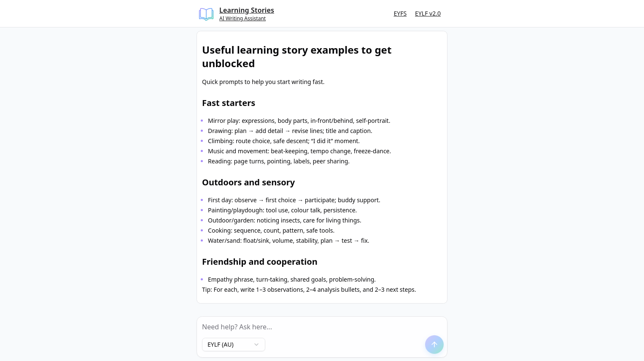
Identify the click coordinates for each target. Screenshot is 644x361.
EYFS (400, 13)
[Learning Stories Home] (236, 14)
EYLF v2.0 (428, 13)
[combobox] (234, 345)
